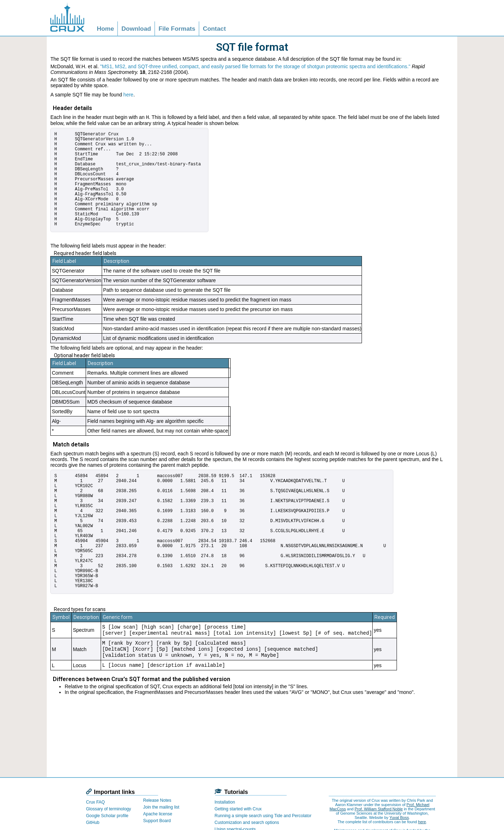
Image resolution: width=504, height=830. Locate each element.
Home (105, 29)
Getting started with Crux (238, 809)
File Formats (177, 29)
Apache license (158, 814)
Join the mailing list (161, 807)
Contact (214, 29)
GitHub (93, 822)
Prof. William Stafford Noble (379, 809)
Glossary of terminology (109, 809)
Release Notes (157, 800)
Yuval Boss (399, 817)
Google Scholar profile (107, 816)
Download (136, 29)
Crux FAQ (95, 802)
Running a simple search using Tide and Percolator (263, 816)
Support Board (157, 821)
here (128, 95)
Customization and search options (247, 822)
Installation (225, 802)
